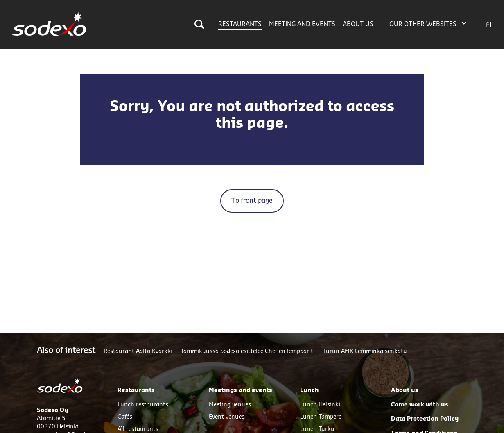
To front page (252, 201)
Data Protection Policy (425, 419)
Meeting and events (302, 24)
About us (358, 24)
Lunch (310, 390)
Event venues (227, 417)
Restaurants (240, 24)
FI (489, 25)
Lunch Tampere (321, 417)
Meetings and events (241, 390)
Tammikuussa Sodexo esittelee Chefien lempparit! (248, 351)
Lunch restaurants (143, 405)
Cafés (125, 417)
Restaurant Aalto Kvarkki (138, 351)
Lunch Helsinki (320, 405)
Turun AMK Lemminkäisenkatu (365, 351)
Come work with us (420, 405)
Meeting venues (230, 405)
